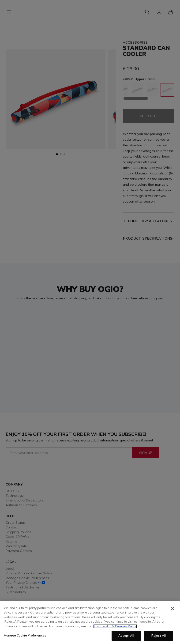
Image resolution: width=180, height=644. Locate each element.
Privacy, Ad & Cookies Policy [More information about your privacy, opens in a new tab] (115, 626)
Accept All (126, 636)
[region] (90, 623)
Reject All (159, 636)
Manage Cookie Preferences (25, 635)
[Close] (172, 609)
